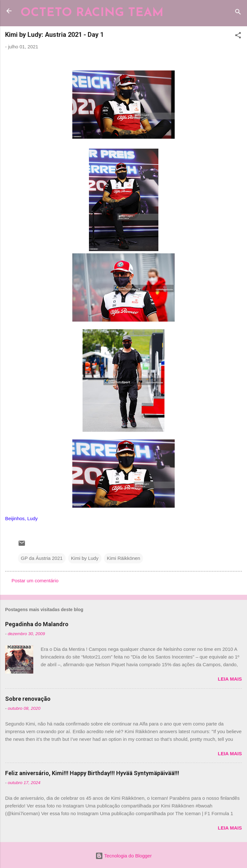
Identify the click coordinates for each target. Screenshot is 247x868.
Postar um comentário (35, 581)
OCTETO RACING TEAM (92, 13)
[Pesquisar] (238, 13)
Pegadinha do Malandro (37, 624)
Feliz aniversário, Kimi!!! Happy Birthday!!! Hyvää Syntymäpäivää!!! (92, 773)
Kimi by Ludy (85, 558)
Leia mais (230, 679)
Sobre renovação (28, 699)
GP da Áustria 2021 (42, 558)
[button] (238, 36)
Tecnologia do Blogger (124, 856)
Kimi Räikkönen (124, 558)
